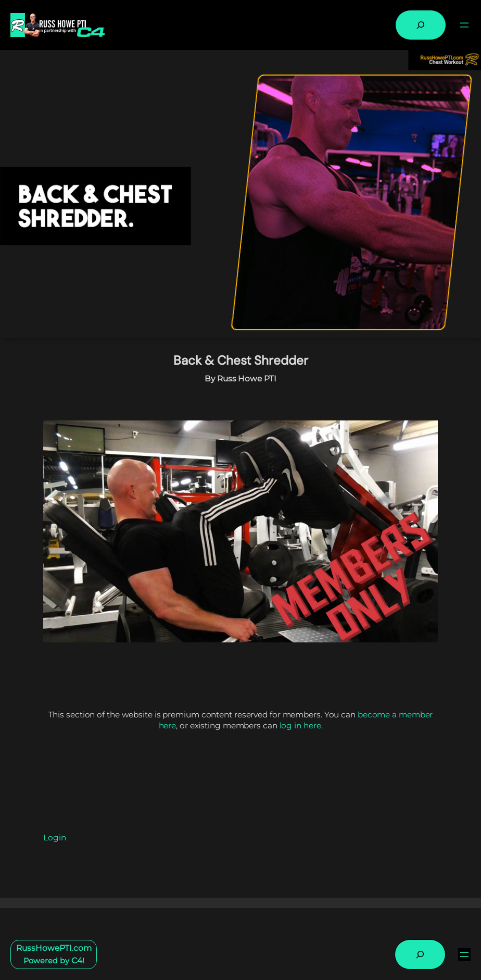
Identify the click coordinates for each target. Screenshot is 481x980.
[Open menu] (464, 25)
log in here (300, 725)
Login (55, 838)
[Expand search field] (421, 25)
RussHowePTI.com (54, 948)
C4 (77, 960)
